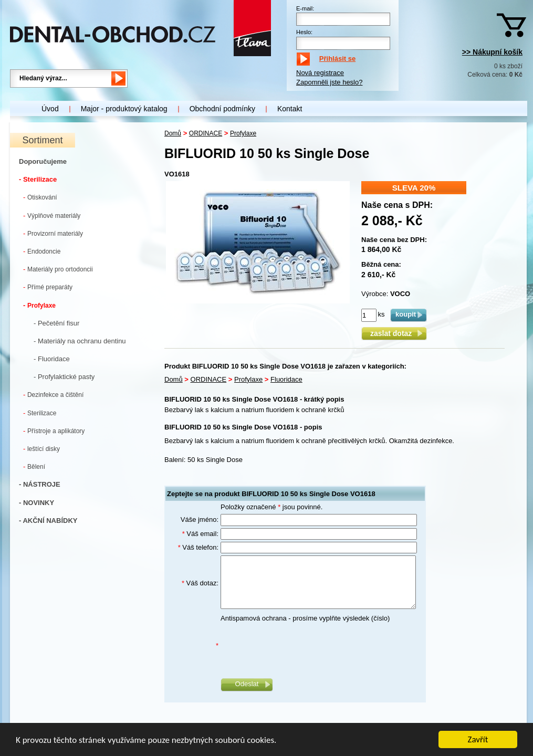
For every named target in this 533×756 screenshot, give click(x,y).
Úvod (50, 109)
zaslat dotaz (394, 333)
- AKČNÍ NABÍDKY (48, 521)
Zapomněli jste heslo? (329, 82)
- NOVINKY (36, 503)
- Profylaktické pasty (64, 377)
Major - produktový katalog (124, 109)
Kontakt (290, 109)
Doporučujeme (43, 161)
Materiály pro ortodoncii (58, 269)
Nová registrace (320, 73)
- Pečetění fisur (56, 323)
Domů (173, 133)
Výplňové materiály (52, 216)
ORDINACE (206, 133)
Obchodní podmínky (222, 109)
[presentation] (300, 646)
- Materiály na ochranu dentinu (80, 341)
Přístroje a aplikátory (54, 431)
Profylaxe (39, 305)
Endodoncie (42, 251)
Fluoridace (286, 379)
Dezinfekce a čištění (53, 395)
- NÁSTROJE (40, 484)
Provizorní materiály (53, 233)
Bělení (34, 466)
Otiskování (40, 197)
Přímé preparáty (48, 287)
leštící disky (41, 449)
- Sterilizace (38, 179)
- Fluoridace (52, 359)
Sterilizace (40, 413)
